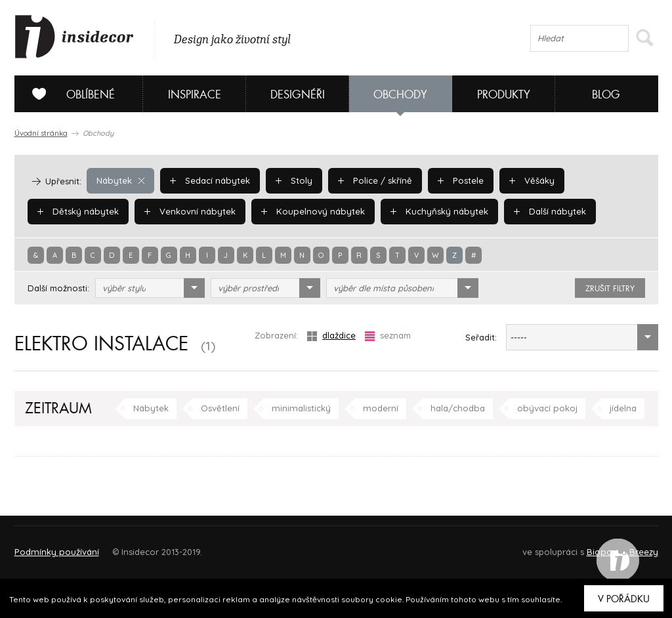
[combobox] (150, 288)
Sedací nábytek (209, 180)
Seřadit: (481, 337)
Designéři (298, 95)
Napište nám (135, 546)
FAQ (636, 546)
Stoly (293, 180)
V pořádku (624, 599)
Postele (458, 180)
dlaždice (331, 336)
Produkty (504, 95)
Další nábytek (544, 211)
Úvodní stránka (41, 133)
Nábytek (120, 180)
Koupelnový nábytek (310, 211)
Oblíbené (69, 94)
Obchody (400, 95)
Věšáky (528, 180)
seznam (388, 336)
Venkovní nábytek (188, 211)
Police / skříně (373, 180)
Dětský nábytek (77, 211)
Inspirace (195, 95)
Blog (606, 95)
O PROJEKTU (52, 546)
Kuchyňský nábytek (434, 211)
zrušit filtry (610, 289)
